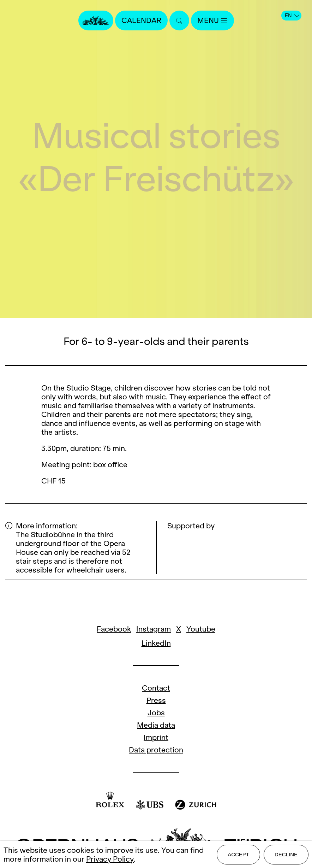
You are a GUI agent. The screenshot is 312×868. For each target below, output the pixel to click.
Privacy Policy (110, 859)
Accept (238, 854)
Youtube (201, 629)
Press (156, 700)
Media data (156, 725)
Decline (286, 854)
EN (292, 16)
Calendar (141, 20)
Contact (156, 688)
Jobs (156, 713)
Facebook (114, 629)
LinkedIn (156, 643)
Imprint (156, 737)
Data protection (156, 750)
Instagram (154, 629)
